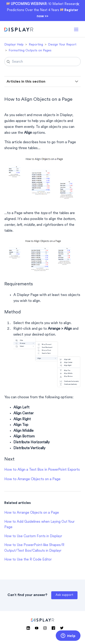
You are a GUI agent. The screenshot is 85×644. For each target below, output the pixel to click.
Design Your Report (62, 45)
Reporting (36, 45)
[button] (76, 29)
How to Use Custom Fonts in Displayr (33, 536)
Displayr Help (14, 45)
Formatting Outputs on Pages (30, 51)
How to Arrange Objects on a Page (32, 479)
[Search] (43, 62)
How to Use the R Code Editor (28, 560)
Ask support (64, 595)
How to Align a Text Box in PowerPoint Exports (42, 470)
